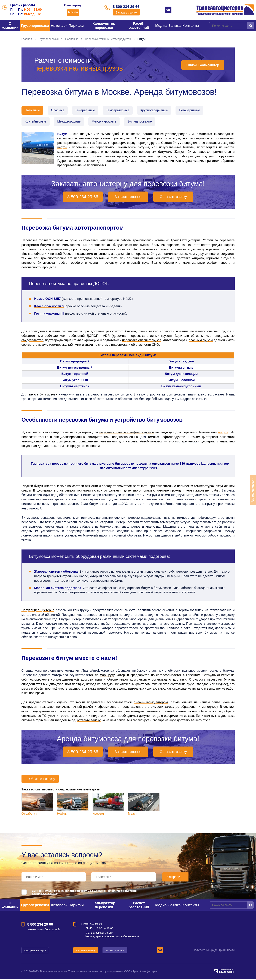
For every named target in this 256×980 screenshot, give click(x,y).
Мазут (133, 815)
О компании (10, 26)
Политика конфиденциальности (214, 951)
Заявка (175, 26)
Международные (106, 122)
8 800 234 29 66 (126, 7)
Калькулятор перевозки (104, 26)
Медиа (161, 26)
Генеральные (87, 110)
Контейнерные (36, 122)
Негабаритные (195, 110)
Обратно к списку (40, 780)
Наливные (73, 39)
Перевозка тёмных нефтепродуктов (110, 39)
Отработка (29, 815)
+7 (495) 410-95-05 (91, 925)
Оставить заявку (173, 198)
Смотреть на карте (35, 951)
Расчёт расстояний (139, 26)
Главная (27, 39)
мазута (223, 433)
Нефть (62, 815)
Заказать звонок (126, 13)
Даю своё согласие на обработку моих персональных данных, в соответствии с (84, 893)
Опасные (59, 110)
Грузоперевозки (35, 26)
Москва (72, 12)
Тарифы (76, 26)
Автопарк (59, 26)
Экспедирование (143, 122)
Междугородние (70, 122)
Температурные (121, 110)
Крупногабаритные (158, 110)
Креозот (98, 815)
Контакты (191, 26)
